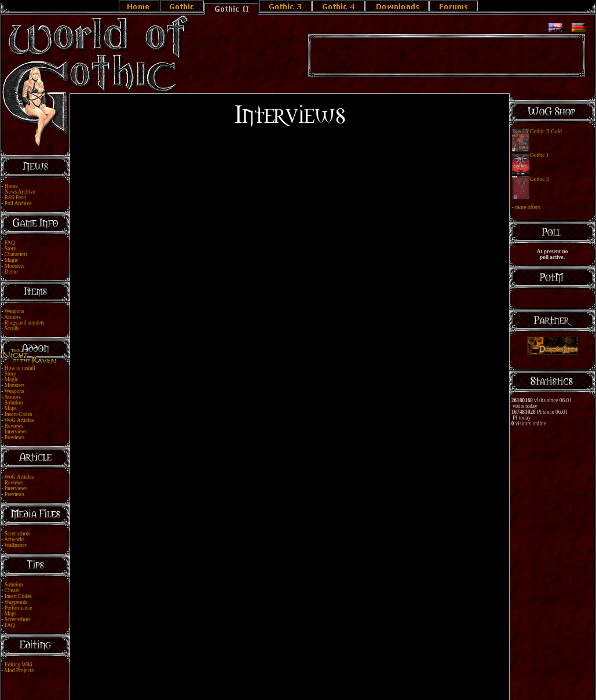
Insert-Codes (19, 414)
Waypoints (16, 602)
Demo (11, 272)
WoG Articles (19, 420)
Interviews (16, 432)
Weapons (14, 311)
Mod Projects (19, 670)
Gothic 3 (539, 179)
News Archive (20, 192)
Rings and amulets (25, 323)
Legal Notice (279, 678)
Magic (12, 260)
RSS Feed (15, 198)
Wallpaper (16, 545)
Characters (16, 254)
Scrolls (12, 329)
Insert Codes (18, 596)
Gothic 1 (539, 155)
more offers (527, 207)
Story (10, 249)
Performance (19, 608)
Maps (11, 409)
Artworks (14, 539)
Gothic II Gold (546, 132)
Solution (14, 403)
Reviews (14, 426)
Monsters (15, 266)
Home (11, 186)
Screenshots (18, 534)
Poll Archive (18, 203)
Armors (12, 317)
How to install (20, 368)
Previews (14, 437)
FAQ (10, 243)
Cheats (12, 590)
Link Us (305, 678)
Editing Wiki (19, 665)
